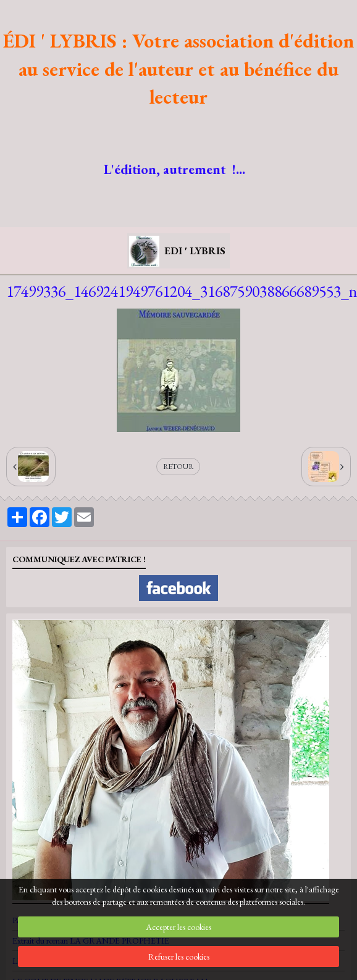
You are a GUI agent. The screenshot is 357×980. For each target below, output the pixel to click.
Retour (178, 467)
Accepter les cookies (178, 927)
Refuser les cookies (179, 957)
